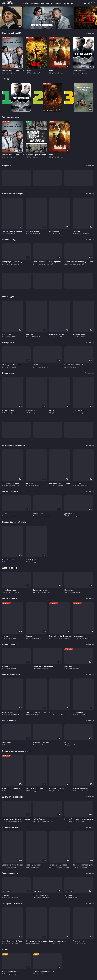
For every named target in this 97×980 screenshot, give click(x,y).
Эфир (27, 3)
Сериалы (35, 3)
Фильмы (45, 3)
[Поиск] (85, 3)
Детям (66, 3)
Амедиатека (56, 3)
